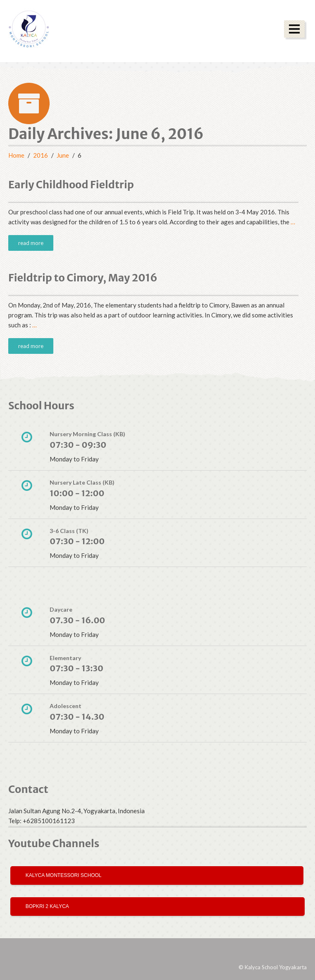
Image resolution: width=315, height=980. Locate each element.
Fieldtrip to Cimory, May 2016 (83, 278)
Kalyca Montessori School (62, 875)
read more (31, 243)
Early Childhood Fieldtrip (71, 185)
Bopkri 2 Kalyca (46, 906)
